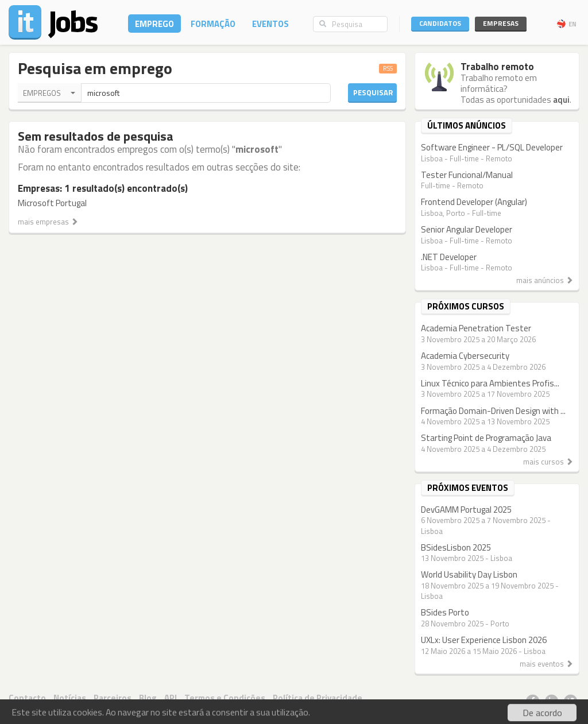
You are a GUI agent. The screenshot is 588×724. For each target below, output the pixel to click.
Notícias (70, 698)
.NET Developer (449, 257)
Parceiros (113, 698)
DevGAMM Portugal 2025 (466, 510)
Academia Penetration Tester (476, 328)
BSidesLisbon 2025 (456, 547)
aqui (561, 100)
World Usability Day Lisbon (469, 574)
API (171, 698)
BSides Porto (445, 612)
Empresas (501, 23)
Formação (213, 24)
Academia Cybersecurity (465, 356)
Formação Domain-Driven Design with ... (493, 411)
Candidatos (440, 23)
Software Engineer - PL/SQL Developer (492, 147)
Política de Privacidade (318, 698)
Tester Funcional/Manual (467, 175)
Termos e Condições (225, 698)
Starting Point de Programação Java (486, 438)
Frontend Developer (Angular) (474, 202)
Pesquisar (373, 92)
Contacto (27, 698)
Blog (148, 698)
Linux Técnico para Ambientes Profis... (490, 383)
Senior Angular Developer (467, 229)
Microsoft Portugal (52, 203)
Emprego (154, 24)
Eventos (270, 24)
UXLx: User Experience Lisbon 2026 (484, 640)
